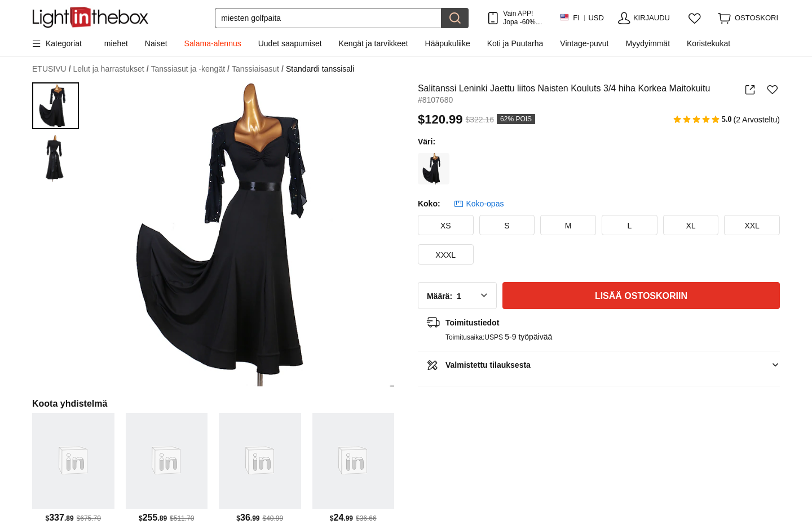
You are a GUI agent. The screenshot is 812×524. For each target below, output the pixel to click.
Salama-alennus (213, 43)
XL (690, 226)
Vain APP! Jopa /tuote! (522, 18)
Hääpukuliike (448, 43)
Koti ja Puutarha (515, 43)
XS (446, 226)
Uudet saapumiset (290, 43)
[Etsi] (328, 18)
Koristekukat (709, 43)
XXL (752, 226)
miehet (116, 43)
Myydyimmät (648, 43)
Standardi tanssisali (320, 69)
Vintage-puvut (584, 43)
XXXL (445, 255)
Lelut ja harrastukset (111, 69)
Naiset (156, 43)
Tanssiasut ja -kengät (190, 69)
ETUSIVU (52, 69)
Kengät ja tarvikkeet (374, 43)
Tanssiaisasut (258, 69)
